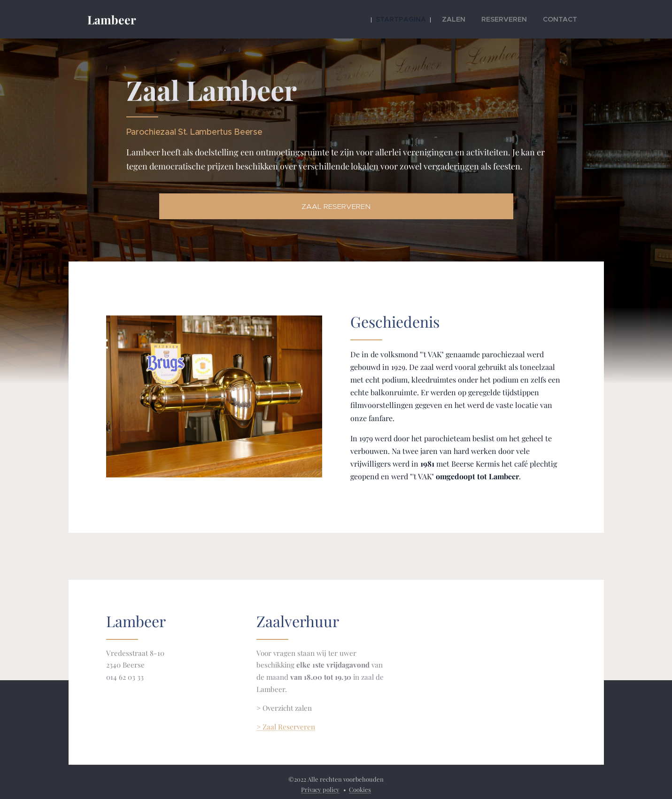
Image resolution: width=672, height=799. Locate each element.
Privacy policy (320, 789)
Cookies (360, 789)
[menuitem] (421, 19)
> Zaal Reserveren (285, 727)
